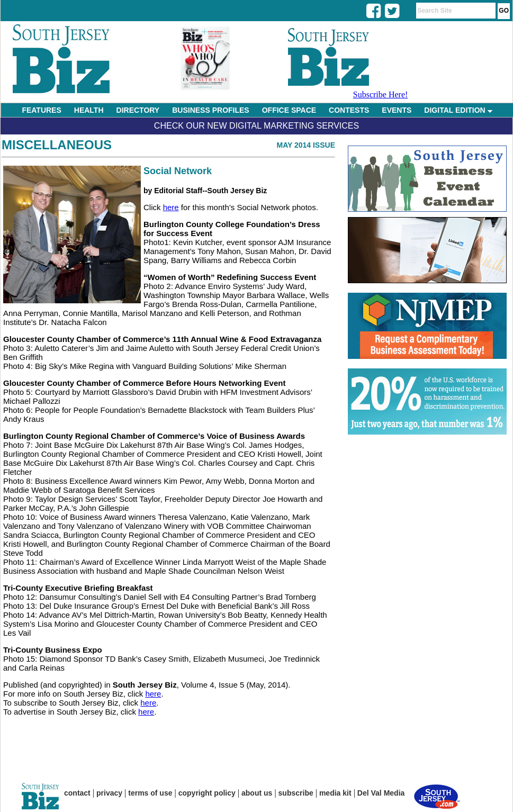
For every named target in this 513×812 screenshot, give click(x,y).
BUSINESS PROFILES (210, 110)
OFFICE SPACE (289, 110)
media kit (335, 793)
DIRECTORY (138, 110)
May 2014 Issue (306, 145)
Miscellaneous (57, 145)
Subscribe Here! (381, 94)
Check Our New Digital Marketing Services (256, 126)
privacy (109, 793)
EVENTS (397, 110)
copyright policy (207, 793)
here (171, 207)
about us (257, 793)
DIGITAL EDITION (458, 110)
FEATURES (41, 110)
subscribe (296, 793)
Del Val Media (381, 793)
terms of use (150, 793)
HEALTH (89, 110)
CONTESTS (349, 110)
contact (77, 793)
